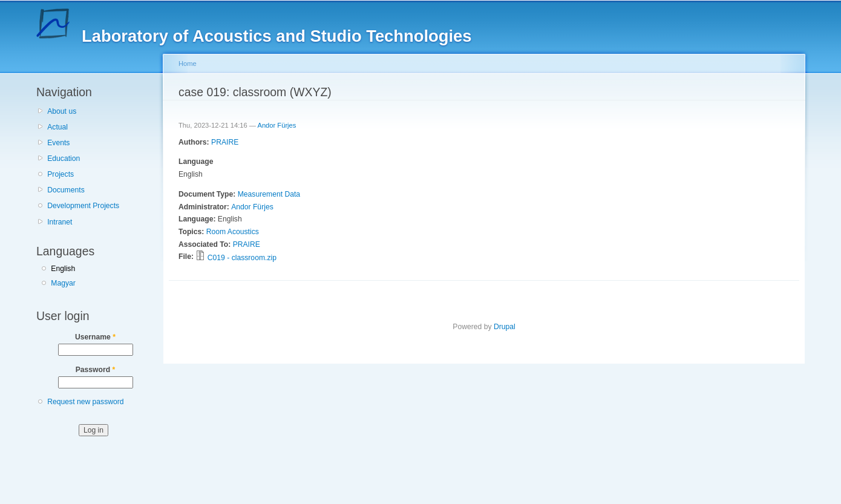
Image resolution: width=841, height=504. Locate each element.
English (63, 269)
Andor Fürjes (277, 125)
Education (64, 159)
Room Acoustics (233, 232)
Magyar (63, 283)
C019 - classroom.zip (242, 258)
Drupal (505, 327)
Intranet (60, 222)
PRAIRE (225, 142)
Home (188, 64)
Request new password (85, 402)
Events (58, 143)
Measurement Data (269, 194)
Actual (57, 127)
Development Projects (83, 206)
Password (96, 370)
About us (62, 111)
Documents (66, 190)
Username (95, 337)
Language (196, 162)
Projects (61, 174)
